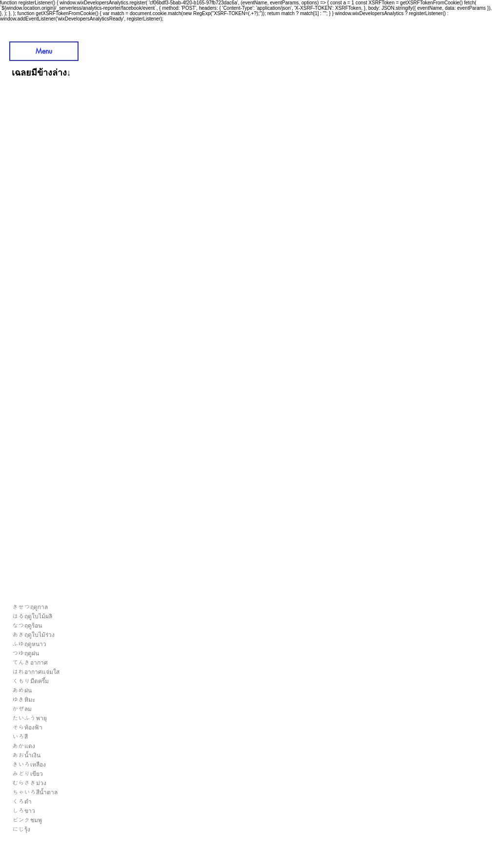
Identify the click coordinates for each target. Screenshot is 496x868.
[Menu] (44, 51)
